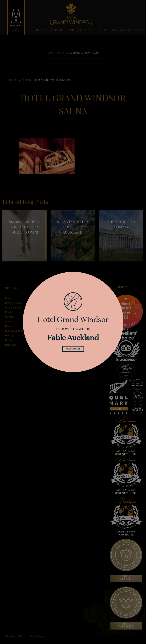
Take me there (73, 349)
